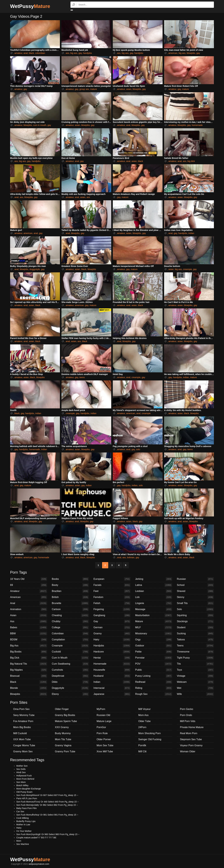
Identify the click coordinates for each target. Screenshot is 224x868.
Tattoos (195, 640)
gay (80, 53)
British (70, 597)
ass (68, 53)
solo (138, 449)
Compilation (70, 640)
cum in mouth (40, 125)
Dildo (70, 682)
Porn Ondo (186, 715)
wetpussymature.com (39, 864)
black (31, 53)
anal (26, 53)
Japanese (112, 694)
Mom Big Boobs (22, 727)
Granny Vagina (63, 745)
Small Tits (195, 603)
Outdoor (154, 646)
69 (29, 585)
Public (154, 670)
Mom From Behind (25, 779)
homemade (197, 125)
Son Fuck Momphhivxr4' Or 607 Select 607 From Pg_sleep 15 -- (47, 795)
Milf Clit (142, 751)
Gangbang (112, 615)
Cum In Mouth (70, 658)
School (195, 585)
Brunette (70, 603)
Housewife (112, 670)
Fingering (112, 609)
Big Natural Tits (29, 664)
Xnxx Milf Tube (105, 751)
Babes (29, 627)
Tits (195, 664)
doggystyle (35, 269)
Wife (195, 694)
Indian (112, 682)
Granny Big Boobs (65, 715)
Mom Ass (143, 715)
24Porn (142, 727)
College (70, 627)
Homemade (112, 664)
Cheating (70, 615)
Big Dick (29, 658)
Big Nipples (29, 670)
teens (82, 377)
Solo (195, 609)
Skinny (195, 597)
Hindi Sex (21, 772)
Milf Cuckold (20, 733)
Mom (19, 841)
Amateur (29, 591)
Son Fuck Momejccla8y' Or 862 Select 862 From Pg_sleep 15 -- (47, 805)
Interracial (112, 688)
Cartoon (70, 609)
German (112, 627)
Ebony (70, 694)
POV (154, 664)
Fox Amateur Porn (23, 721)
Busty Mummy (63, 733)
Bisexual (29, 676)
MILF (154, 627)
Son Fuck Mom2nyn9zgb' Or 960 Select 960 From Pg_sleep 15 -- (48, 834)
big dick (191, 161)
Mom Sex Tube (105, 745)
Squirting (195, 615)
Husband (112, 676)
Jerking (154, 579)
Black (29, 682)
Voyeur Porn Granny (191, 745)
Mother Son (22, 766)
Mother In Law (23, 825)
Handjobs (112, 646)
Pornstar (154, 658)
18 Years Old (29, 579)
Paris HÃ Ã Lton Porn (27, 798)
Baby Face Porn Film (27, 808)
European (112, 579)
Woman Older (188, 751)
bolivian (131, 557)
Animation (29, 609)
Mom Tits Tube (63, 739)
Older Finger (62, 709)
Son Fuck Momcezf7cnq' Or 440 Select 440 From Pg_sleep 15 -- (48, 802)
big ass (74, 53)
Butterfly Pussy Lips (26, 821)
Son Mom (21, 782)
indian (191, 233)
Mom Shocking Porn (149, 733)
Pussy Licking (154, 676)
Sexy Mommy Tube (24, 715)
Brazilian (70, 591)
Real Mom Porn (189, 733)
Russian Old (103, 715)
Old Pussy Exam (24, 792)
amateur (18, 53)
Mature (154, 621)
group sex (84, 89)
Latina (154, 585)
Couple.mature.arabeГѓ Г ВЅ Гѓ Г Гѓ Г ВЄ (36, 838)
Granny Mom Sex (23, 751)
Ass (29, 621)
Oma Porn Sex (21, 709)
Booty (70, 585)
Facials (112, 585)
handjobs (87, 53)
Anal (29, 603)
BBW (29, 634)
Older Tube (144, 721)
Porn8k (142, 745)
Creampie (70, 646)
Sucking (195, 634)
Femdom (112, 597)
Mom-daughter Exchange (29, 789)
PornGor (101, 727)
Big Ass (29, 646)
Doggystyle (70, 688)
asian (129, 89)
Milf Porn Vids (188, 721)
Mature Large (104, 721)
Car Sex (20, 811)
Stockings (195, 621)
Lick (154, 597)
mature (94, 89)
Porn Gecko (187, 709)
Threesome (195, 652)
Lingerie (154, 603)
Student (195, 627)
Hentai (112, 658)
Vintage (195, 676)
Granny (112, 634)
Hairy (112, 640)
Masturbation (154, 615)
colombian (40, 53)
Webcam (195, 682)
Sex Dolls (21, 769)
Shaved (195, 591)
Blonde (29, 688)
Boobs (70, 579)
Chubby (70, 621)
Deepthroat (70, 676)
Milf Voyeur (144, 709)
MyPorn (101, 709)
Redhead (154, 682)
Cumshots (70, 670)
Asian (29, 615)
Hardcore (112, 652)
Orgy (154, 640)
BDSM (29, 640)
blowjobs (191, 53)
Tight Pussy (195, 658)
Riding (154, 688)
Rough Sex (154, 694)
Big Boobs (29, 652)
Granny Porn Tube (65, 751)
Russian (195, 579)
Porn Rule (102, 733)
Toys (195, 670)
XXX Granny (62, 727)
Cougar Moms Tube (24, 745)
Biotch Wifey (22, 785)
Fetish (112, 603)
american (173, 53)
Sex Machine (23, 844)
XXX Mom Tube (22, 739)
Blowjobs (29, 694)
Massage (154, 609)
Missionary (154, 634)
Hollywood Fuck (24, 776)
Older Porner (104, 739)
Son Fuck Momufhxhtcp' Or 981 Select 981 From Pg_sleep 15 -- (47, 815)
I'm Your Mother (24, 831)
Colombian (70, 634)
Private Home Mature (192, 727)
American (29, 597)
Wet (195, 688)
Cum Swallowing (70, 664)
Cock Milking (22, 818)
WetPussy (30, 6)
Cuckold (70, 652)
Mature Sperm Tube (66, 721)
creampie (187, 269)
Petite (154, 652)
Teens (195, 646)
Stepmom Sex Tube (191, 739)
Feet (112, 591)
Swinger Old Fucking (150, 739)
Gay (112, 621)
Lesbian (154, 591)
